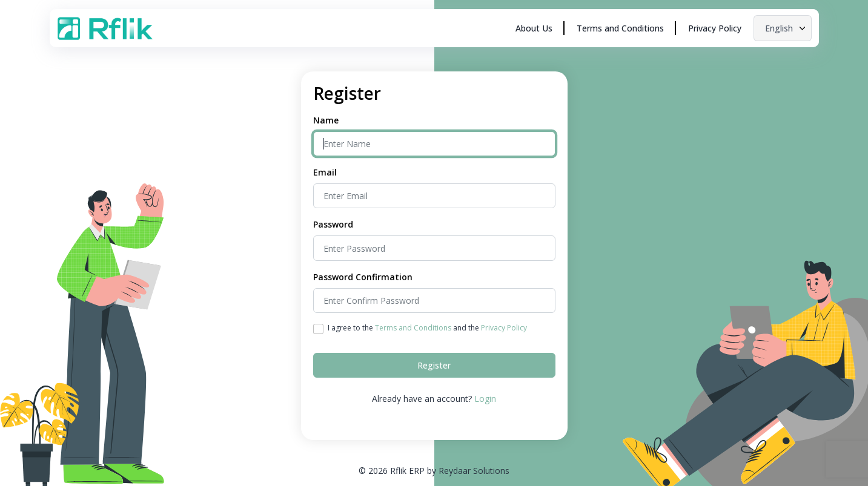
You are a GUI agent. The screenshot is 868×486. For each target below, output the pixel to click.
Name (326, 120)
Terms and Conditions (620, 28)
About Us (534, 28)
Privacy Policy (715, 28)
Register (434, 365)
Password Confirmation (363, 277)
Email (325, 172)
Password (333, 224)
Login (485, 399)
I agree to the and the (427, 328)
